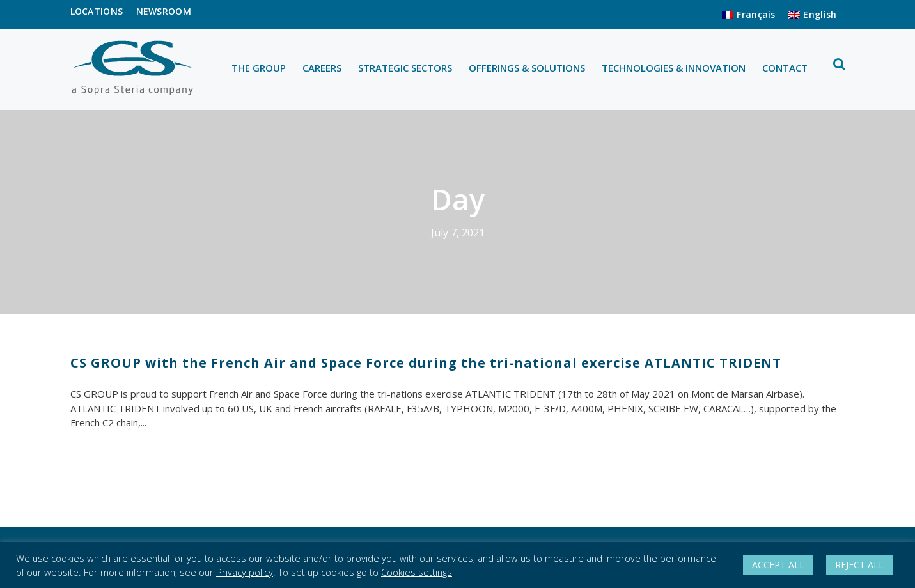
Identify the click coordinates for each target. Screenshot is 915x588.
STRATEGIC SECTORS (405, 68)
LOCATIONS (97, 11)
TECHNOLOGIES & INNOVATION (674, 68)
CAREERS (322, 68)
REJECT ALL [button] (859, 565)
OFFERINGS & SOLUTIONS (527, 68)
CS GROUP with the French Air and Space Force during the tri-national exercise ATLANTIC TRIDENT (426, 363)
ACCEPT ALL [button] (778, 565)
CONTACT (785, 68)
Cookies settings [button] (417, 572)
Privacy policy (245, 572)
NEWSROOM (164, 11)
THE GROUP (259, 68)
